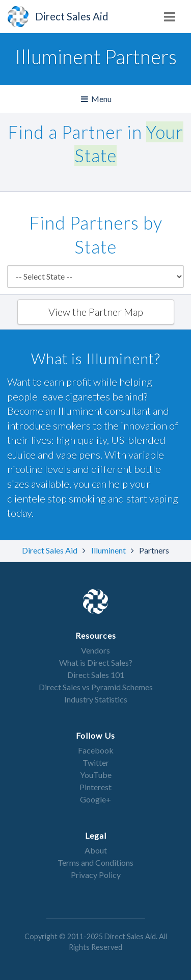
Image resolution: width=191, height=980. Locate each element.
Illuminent (109, 550)
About (96, 850)
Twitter (96, 762)
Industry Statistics (96, 699)
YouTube (96, 775)
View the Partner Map (96, 312)
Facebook (96, 750)
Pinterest (95, 787)
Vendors (95, 650)
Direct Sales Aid (50, 550)
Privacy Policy (96, 875)
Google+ (95, 799)
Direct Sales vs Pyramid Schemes (96, 687)
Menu (97, 99)
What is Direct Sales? (96, 662)
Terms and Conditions (95, 862)
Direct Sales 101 (96, 675)
